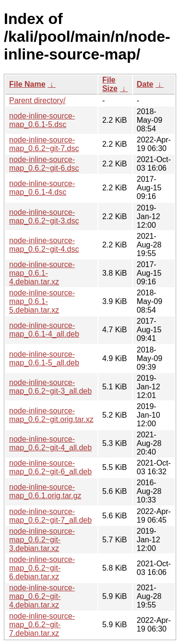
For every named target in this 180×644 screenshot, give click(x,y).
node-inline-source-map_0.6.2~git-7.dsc (44, 144)
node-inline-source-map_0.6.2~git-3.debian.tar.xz (42, 540)
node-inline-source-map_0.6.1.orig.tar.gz (45, 491)
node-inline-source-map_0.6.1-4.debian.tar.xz (42, 273)
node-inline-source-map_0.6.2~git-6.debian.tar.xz (42, 568)
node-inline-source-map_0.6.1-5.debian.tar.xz (42, 301)
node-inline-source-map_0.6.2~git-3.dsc (44, 217)
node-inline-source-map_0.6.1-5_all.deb (44, 358)
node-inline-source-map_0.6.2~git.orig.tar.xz (51, 415)
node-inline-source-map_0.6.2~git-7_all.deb (50, 516)
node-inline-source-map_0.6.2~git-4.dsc (44, 245)
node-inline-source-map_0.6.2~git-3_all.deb (50, 387)
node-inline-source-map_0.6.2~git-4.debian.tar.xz (42, 596)
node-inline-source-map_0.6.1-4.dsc (42, 188)
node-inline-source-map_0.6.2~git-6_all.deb (50, 467)
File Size (110, 84)
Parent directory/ (37, 100)
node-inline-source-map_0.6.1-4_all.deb (44, 330)
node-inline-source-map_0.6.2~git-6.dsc (44, 164)
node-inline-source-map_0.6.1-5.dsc (42, 120)
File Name (27, 84)
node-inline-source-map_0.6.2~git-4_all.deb (50, 443)
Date (145, 84)
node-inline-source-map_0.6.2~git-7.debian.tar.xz (42, 625)
